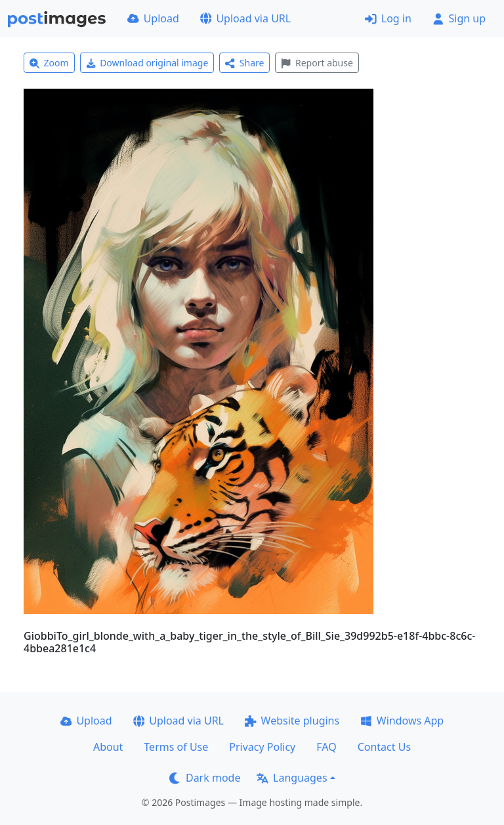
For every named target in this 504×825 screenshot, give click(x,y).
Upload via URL (245, 18)
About (108, 747)
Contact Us (384, 747)
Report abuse (317, 63)
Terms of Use (176, 747)
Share (244, 63)
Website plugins (292, 721)
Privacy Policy (262, 747)
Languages (292, 778)
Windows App (402, 721)
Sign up (459, 18)
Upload (153, 18)
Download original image (147, 63)
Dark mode (205, 778)
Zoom (49, 63)
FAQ (326, 747)
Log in (388, 18)
